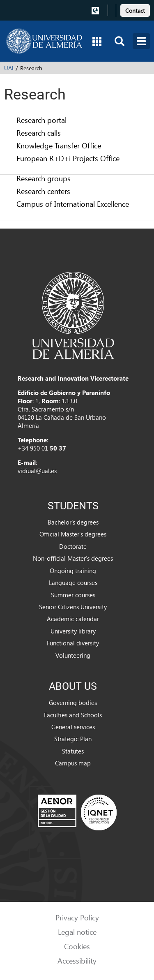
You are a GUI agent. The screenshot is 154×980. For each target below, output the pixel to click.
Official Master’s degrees (73, 534)
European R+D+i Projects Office (68, 158)
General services (73, 727)
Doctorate (73, 546)
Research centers (43, 191)
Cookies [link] (77, 946)
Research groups (44, 178)
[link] (135, 9)
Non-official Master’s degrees (73, 558)
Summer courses (73, 595)
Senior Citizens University (73, 607)
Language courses (73, 582)
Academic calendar (73, 619)
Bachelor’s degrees (73, 522)
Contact (135, 10)
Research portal (41, 120)
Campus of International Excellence (73, 204)
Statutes (73, 751)
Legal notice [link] (77, 932)
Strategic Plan (73, 739)
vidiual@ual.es (37, 471)
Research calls (39, 133)
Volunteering (73, 655)
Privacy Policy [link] (77, 917)
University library (73, 631)
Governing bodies (73, 703)
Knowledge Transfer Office (59, 145)
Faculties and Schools (73, 715)
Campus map (73, 763)
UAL (9, 68)
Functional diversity (73, 643)
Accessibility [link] (77, 960)
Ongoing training (73, 571)
